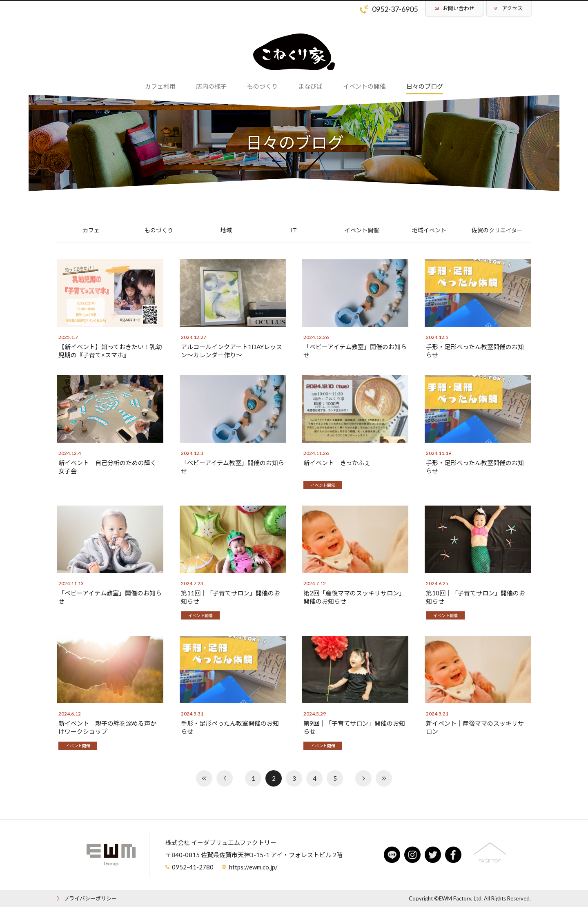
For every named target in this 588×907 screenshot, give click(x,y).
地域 (226, 230)
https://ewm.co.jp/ (253, 867)
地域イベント (429, 230)
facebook (453, 855)
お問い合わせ (459, 8)
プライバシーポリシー (90, 898)
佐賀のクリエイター (497, 230)
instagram (412, 855)
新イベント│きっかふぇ (337, 463)
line (392, 855)
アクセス (512, 8)
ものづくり (159, 230)
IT (294, 230)
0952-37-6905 (395, 9)
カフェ (91, 230)
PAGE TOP (490, 861)
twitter (433, 855)
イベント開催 (362, 230)
